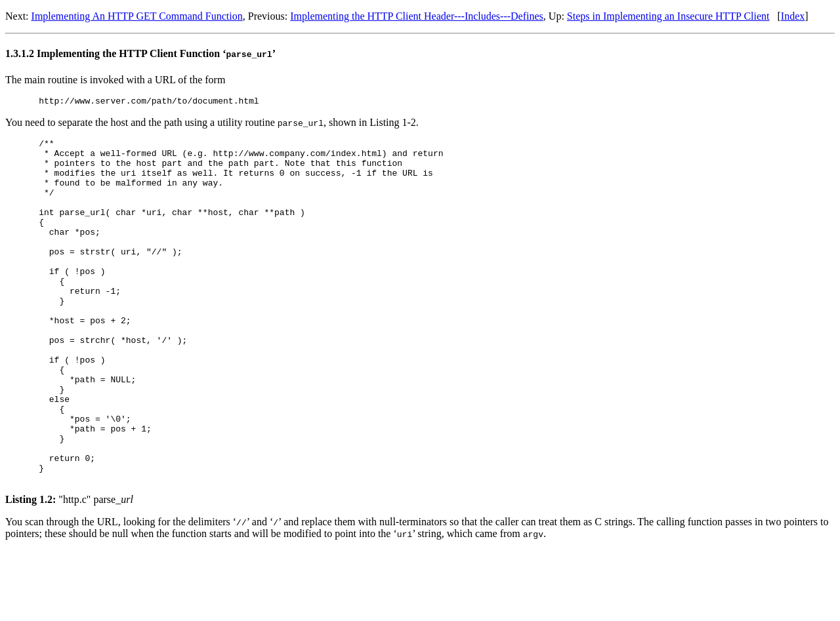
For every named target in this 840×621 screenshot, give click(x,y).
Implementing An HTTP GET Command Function (137, 16)
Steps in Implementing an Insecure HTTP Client (668, 16)
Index (793, 16)
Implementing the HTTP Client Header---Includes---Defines (417, 16)
